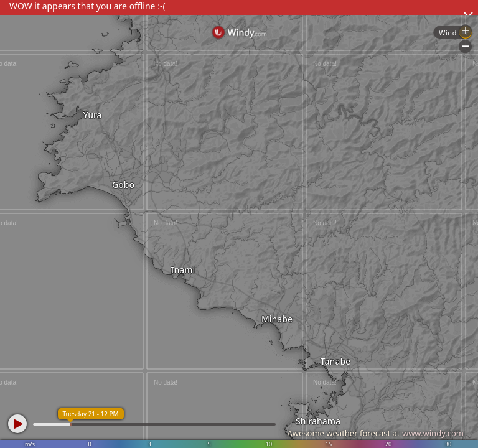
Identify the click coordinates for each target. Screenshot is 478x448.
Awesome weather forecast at (375, 433)
